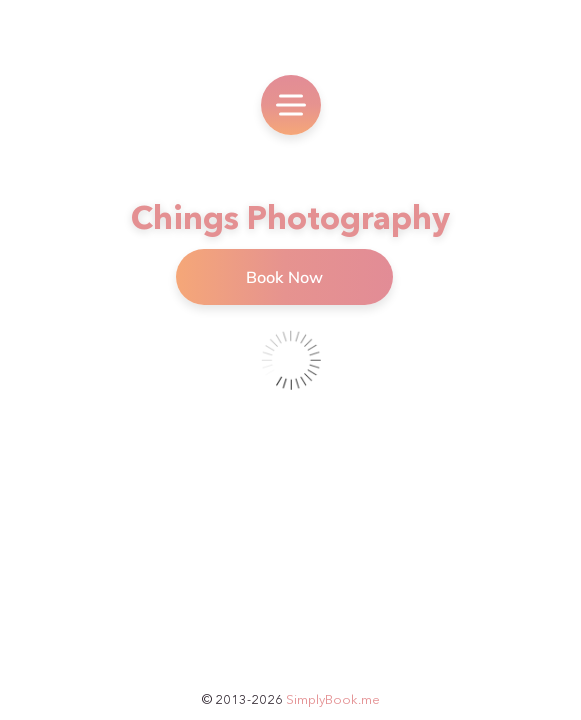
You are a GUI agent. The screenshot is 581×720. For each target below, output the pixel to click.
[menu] (291, 105)
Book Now (284, 277)
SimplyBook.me (333, 699)
